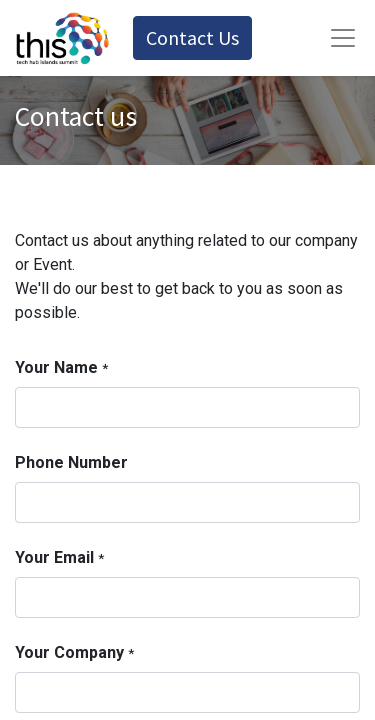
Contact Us (192, 37)
